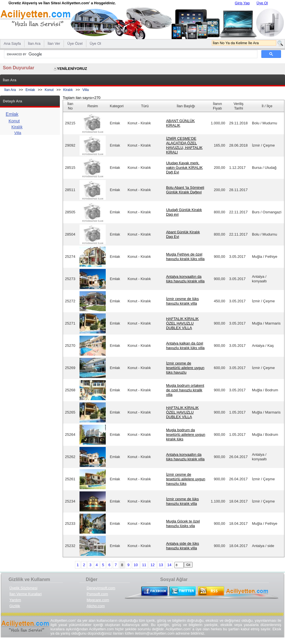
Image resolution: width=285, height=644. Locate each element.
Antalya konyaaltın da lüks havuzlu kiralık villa (185, 279)
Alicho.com (96, 606)
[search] (130, 54)
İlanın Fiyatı (217, 106)
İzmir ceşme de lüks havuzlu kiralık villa (183, 301)
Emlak (30, 90)
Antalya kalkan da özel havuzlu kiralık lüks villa (185, 346)
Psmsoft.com (97, 594)
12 (152, 565)
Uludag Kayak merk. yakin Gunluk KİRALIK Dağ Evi (185, 168)
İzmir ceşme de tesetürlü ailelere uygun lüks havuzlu (185, 368)
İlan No (70, 106)
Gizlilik (15, 606)
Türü (145, 106)
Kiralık (68, 90)
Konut (49, 90)
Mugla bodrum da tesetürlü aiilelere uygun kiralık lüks (186, 435)
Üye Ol (262, 3)
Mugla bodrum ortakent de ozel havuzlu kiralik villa (185, 390)
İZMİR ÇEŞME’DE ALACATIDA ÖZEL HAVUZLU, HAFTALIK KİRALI (184, 145)
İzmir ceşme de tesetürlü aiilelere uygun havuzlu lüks (186, 479)
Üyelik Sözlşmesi (23, 588)
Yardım (15, 600)
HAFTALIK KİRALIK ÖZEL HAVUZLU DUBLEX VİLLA (183, 323)
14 (169, 565)
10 (136, 565)
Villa (85, 90)
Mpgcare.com (98, 600)
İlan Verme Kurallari (26, 594)
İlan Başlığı (186, 106)
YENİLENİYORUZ (72, 69)
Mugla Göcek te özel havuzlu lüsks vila (183, 523)
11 (144, 565)
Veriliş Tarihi (239, 106)
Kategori (117, 106)
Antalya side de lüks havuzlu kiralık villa (183, 546)
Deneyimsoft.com (101, 588)
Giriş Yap (242, 3)
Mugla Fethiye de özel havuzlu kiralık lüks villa (185, 257)
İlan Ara (10, 90)
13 (161, 565)
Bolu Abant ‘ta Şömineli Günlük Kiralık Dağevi (185, 190)
